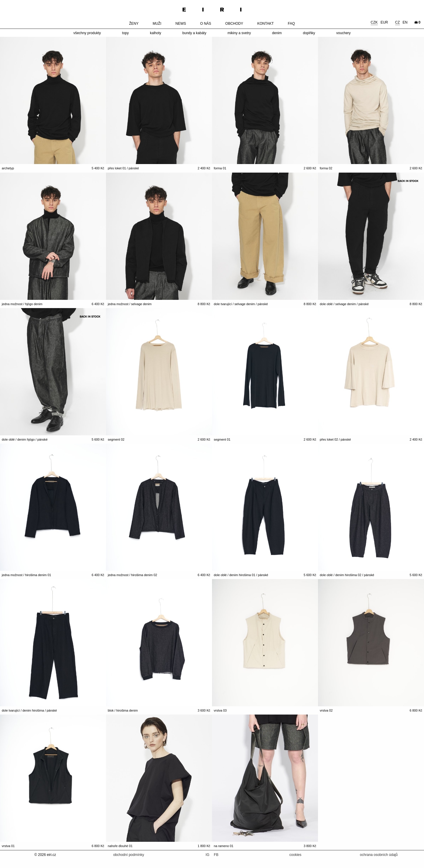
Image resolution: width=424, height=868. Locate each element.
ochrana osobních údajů (379, 855)
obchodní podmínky (129, 855)
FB (216, 855)
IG (208, 855)
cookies (295, 855)
